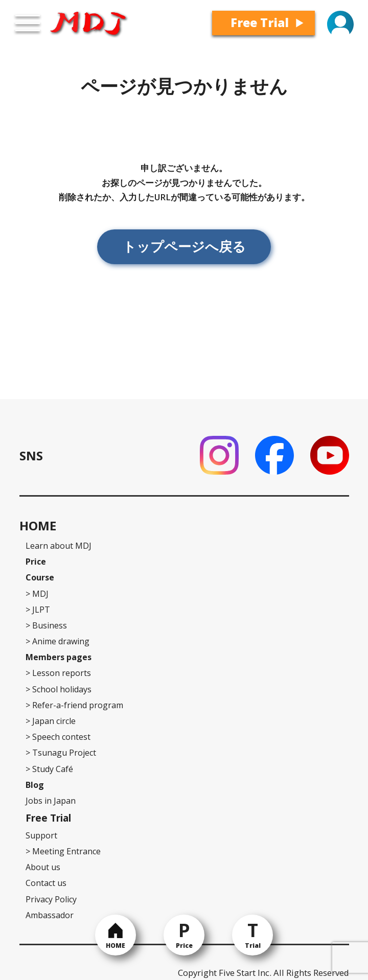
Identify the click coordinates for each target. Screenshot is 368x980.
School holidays (59, 689)
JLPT (38, 610)
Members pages (59, 657)
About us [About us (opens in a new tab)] (43, 867)
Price (184, 946)
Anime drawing (57, 641)
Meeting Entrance (63, 851)
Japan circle (51, 721)
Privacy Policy (51, 899)
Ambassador (50, 915)
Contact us (46, 883)
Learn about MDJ (59, 546)
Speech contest (58, 737)
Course (40, 577)
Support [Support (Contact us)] (41, 835)
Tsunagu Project (61, 753)
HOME (116, 946)
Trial (253, 946)
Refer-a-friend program (74, 705)
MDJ (37, 594)
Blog (35, 785)
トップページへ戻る (184, 246)
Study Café (49, 769)
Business (46, 625)
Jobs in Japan (51, 801)
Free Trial (260, 22)
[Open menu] (28, 23)
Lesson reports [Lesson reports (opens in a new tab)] (58, 673)
